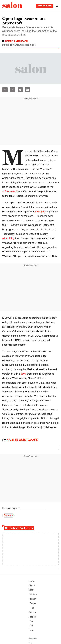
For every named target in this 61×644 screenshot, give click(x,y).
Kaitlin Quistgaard (16, 41)
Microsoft (8, 516)
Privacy (33, 599)
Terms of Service (33, 608)
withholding (8, 238)
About (32, 586)
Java (23, 374)
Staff (31, 590)
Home (32, 581)
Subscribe (45, 6)
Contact (33, 595)
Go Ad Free (31, 626)
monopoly (40, 212)
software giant (10, 191)
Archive (33, 617)
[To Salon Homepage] (12, 5)
